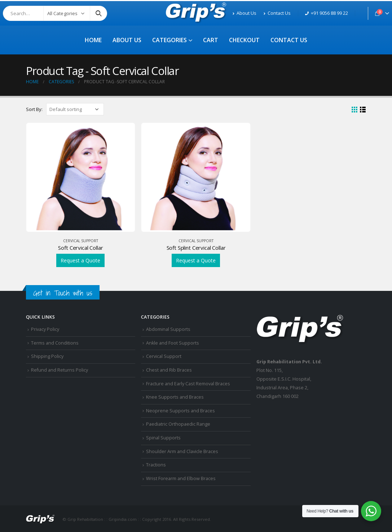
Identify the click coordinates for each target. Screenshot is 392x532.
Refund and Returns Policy (60, 370)
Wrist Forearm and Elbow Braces (181, 478)
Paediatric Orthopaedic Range (178, 424)
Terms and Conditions (55, 343)
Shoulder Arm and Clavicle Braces (182, 451)
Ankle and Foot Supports (173, 343)
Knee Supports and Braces (175, 397)
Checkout (244, 40)
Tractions (156, 465)
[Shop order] (75, 109)
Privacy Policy (45, 329)
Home (93, 40)
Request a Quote (80, 260)
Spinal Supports (163, 438)
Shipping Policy (47, 356)
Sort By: (34, 109)
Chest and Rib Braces (169, 370)
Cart (211, 40)
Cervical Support (81, 241)
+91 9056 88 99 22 (327, 13)
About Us (245, 13)
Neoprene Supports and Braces (180, 411)
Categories (169, 40)
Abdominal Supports (168, 329)
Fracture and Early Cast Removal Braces (188, 384)
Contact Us (277, 13)
